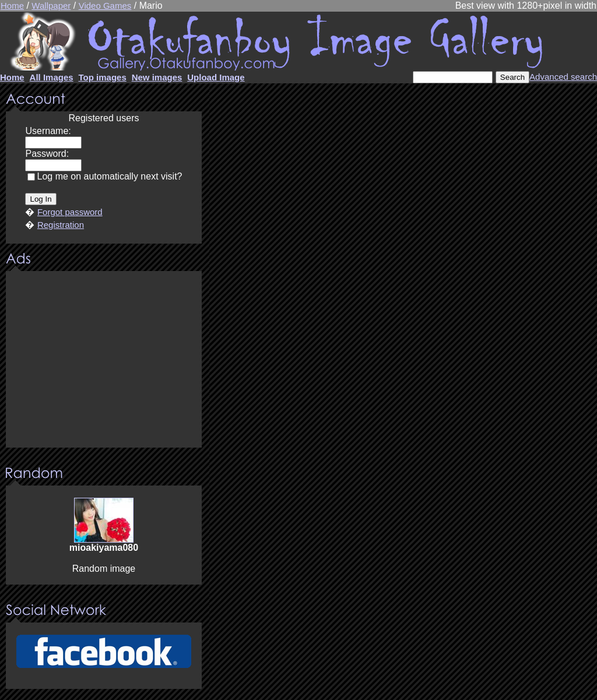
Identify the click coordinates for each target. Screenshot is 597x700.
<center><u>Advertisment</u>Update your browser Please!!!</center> (104, 360)
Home (12, 6)
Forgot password (70, 212)
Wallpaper (51, 6)
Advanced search (563, 77)
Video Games (105, 6)
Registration (61, 225)
